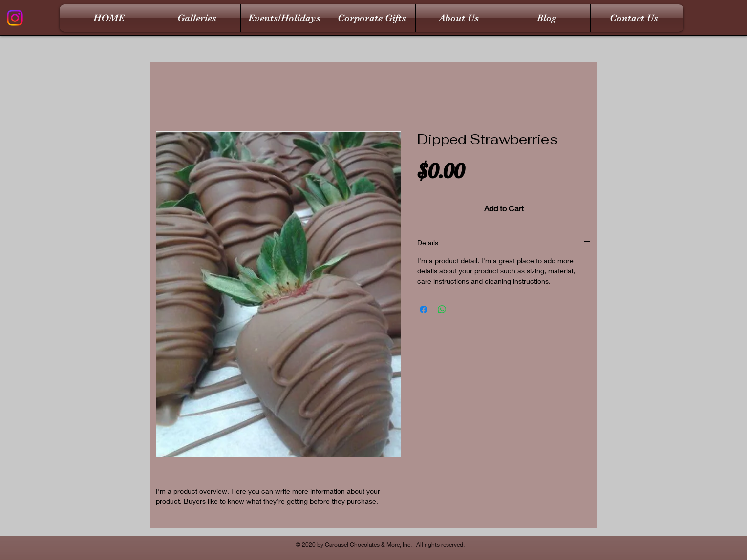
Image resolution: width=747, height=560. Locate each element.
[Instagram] (15, 18)
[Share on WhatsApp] (442, 310)
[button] (197, 18)
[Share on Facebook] (424, 310)
